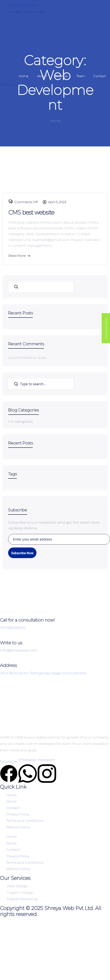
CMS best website (31, 212)
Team (80, 76)
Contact (99, 76)
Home (23, 76)
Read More (19, 256)
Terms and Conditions (25, 821)
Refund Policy (18, 827)
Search (16, 287)
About (42, 76)
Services (62, 76)
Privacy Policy (18, 814)
